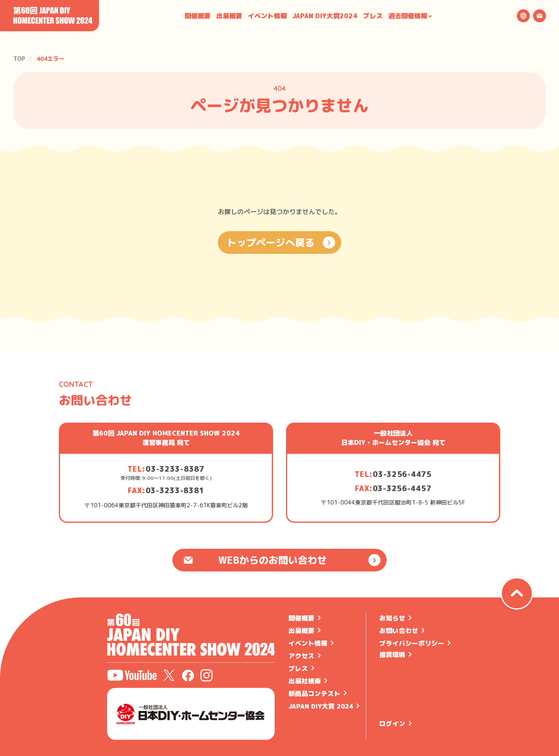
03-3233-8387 (175, 469)
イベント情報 (267, 16)
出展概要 (229, 16)
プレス (373, 16)
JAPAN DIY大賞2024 (325, 16)
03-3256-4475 (402, 474)
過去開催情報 (408, 16)
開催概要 (198, 16)
